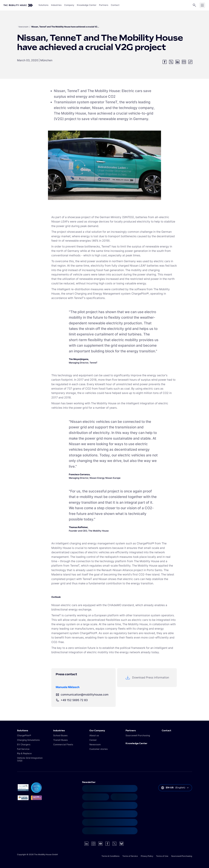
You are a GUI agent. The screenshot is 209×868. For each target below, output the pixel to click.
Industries (59, 731)
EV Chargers (24, 744)
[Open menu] (202, 5)
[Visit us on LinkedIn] (86, 844)
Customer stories (99, 749)
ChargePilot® (24, 735)
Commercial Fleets (63, 744)
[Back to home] (18, 5)
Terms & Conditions (110, 856)
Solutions (23, 731)
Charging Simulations (28, 740)
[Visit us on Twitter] (114, 844)
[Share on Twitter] (171, 62)
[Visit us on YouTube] (100, 844)
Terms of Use (162, 856)
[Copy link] (190, 62)
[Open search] (194, 5)
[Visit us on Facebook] (107, 844)
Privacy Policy (147, 856)
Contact (166, 731)
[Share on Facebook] (165, 62)
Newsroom (23, 27)
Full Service (23, 749)
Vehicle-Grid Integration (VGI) (30, 759)
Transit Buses (60, 740)
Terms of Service (130, 856)
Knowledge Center (136, 744)
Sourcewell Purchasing (138, 735)
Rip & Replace (24, 753)
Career (93, 740)
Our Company (97, 731)
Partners (131, 731)
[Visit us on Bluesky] (121, 844)
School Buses (60, 735)
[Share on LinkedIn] (177, 62)
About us (94, 735)
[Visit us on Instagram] (93, 844)
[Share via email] (184, 62)
